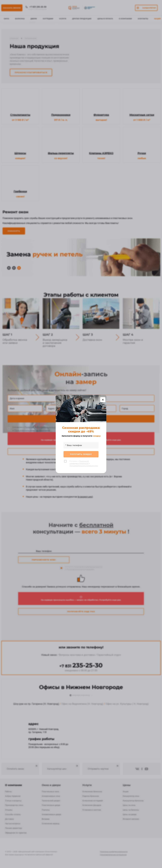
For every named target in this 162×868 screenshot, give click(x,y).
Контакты (143, 19)
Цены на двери (130, 814)
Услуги (63, 19)
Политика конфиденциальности (114, 852)
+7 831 (81, 666)
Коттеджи (48, 19)
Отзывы (9, 810)
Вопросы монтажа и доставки (77, 655)
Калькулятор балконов (133, 801)
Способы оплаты (13, 814)
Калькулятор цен (63, 767)
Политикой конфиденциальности (42, 427)
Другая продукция (82, 19)
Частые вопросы (13, 824)
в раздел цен (85, 497)
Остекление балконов (92, 792)
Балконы (20, 19)
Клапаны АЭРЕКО (101, 153)
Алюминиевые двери (51, 814)
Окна (6, 19)
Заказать (14, 231)
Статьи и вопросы (13, 801)
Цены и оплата (105, 19)
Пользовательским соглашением (32, 430)
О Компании (125, 19)
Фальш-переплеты (61, 153)
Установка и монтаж (92, 810)
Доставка (9, 819)
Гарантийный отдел (109, 655)
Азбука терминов (13, 796)
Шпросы (20, 153)
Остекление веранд (50, 824)
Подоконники (61, 115)
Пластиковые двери (51, 805)
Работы (8, 792)
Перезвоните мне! (44, 560)
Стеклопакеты (20, 115)
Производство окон (14, 805)
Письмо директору (13, 828)
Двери (34, 19)
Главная (14, 38)
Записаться (81, 419)
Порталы (46, 810)
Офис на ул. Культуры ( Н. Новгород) (127, 704)
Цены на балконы (131, 810)
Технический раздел (51, 801)
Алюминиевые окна (51, 796)
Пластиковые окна (50, 792)
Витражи (46, 819)
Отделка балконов (91, 796)
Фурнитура (101, 115)
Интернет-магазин (131, 819)
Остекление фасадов (92, 805)
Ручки (142, 153)
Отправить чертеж (103, 767)
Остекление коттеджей (93, 801)
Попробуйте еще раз (81, 452)
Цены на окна (129, 805)
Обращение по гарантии (16, 833)
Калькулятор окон (131, 796)
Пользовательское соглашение (113, 855)
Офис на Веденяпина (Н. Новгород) (82, 704)
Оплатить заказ (22, 767)
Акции (157, 19)
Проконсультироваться (31, 72)
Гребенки (20, 191)
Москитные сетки (142, 115)
